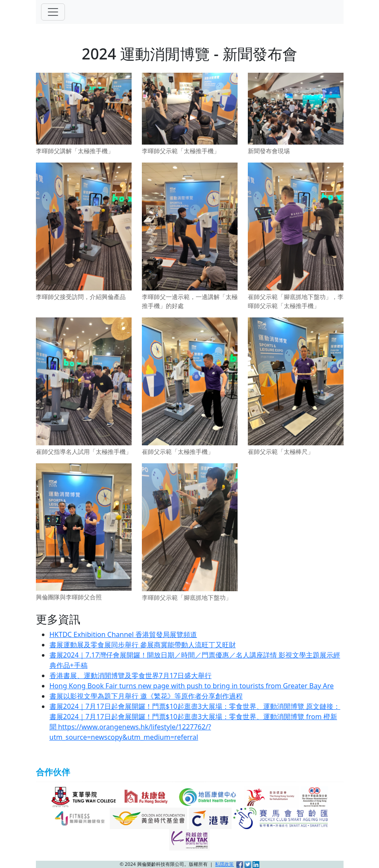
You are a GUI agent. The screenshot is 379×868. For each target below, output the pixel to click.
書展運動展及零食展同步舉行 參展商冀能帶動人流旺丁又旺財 (143, 645)
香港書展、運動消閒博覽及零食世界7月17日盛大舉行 (131, 675)
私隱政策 (224, 864)
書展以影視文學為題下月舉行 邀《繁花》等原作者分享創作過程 (146, 696)
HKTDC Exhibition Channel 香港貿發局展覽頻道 (123, 634)
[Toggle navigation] (53, 12)
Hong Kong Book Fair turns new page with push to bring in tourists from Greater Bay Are (192, 686)
